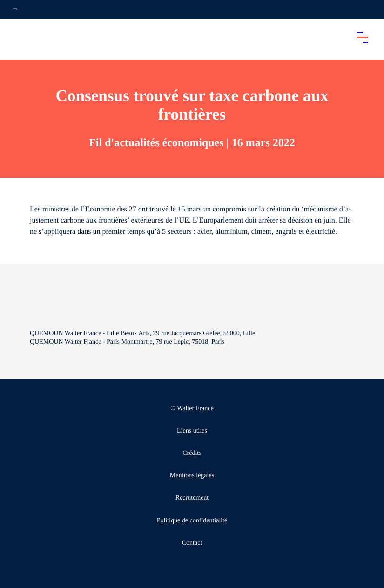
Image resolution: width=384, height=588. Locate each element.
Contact (192, 543)
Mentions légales (192, 476)
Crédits (192, 453)
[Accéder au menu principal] (363, 37)
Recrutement (192, 498)
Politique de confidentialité (192, 521)
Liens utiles (192, 431)
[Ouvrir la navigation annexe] (15, 9)
